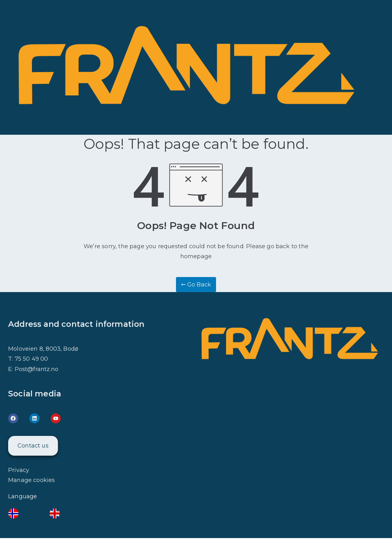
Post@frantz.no (37, 369)
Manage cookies (32, 480)
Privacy (19, 470)
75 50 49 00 (31, 359)
